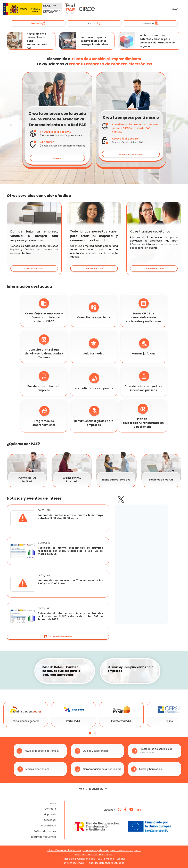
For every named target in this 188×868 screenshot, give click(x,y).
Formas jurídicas (144, 347)
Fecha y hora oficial (147, 769)
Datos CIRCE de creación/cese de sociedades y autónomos (144, 311)
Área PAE (38, 23)
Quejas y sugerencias (92, 751)
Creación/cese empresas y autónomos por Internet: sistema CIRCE (44, 311)
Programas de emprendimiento (44, 416)
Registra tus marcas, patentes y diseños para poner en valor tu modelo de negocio (146, 41)
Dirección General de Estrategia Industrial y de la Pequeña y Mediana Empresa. (94, 850)
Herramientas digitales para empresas (94, 416)
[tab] (90, 733)
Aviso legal (50, 820)
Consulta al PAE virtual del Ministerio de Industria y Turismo (44, 347)
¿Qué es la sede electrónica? (38, 751)
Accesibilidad (48, 826)
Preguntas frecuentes (43, 837)
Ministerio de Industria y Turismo (94, 855)
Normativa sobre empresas (94, 382)
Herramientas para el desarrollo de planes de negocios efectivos (84, 41)
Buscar (94, 24)
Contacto (50, 809)
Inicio (53, 803)
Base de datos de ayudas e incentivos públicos (144, 381)
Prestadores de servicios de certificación (152, 751)
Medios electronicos (33, 769)
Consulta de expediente (94, 311)
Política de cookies (45, 831)
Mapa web (50, 814)
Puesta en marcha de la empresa (44, 381)
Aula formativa (94, 347)
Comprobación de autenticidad (98, 769)
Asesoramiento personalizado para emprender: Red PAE (27, 41)
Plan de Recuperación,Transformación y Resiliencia (142, 416)
